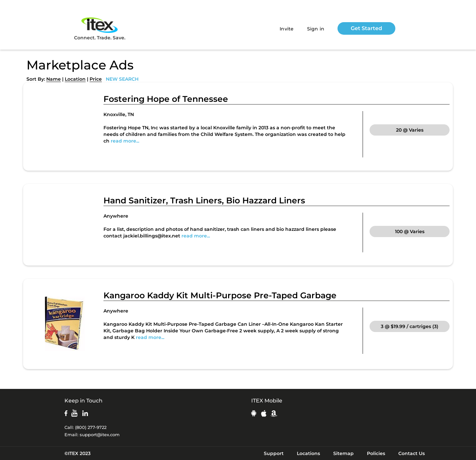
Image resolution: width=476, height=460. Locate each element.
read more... (125, 141)
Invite (287, 29)
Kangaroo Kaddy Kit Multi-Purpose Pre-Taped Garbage (220, 295)
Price (96, 79)
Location (75, 79)
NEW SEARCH (122, 79)
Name (54, 79)
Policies (376, 453)
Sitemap (343, 453)
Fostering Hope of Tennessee (166, 99)
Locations (308, 453)
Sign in (316, 29)
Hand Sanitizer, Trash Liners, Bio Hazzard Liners (204, 200)
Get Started (366, 28)
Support (274, 453)
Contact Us (412, 453)
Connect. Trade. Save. (100, 28)
